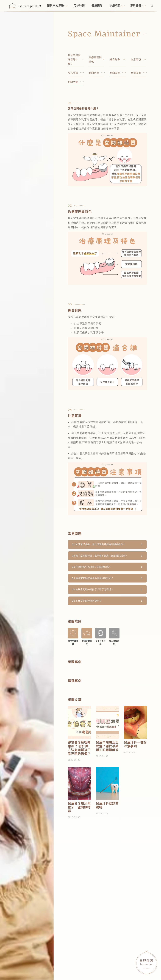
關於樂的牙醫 (58, 6)
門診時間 (79, 6)
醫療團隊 (97, 6)
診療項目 (117, 6)
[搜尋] (152, 6)
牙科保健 (138, 6)
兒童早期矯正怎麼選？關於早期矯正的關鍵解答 (107, 746)
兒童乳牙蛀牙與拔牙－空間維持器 (79, 807)
